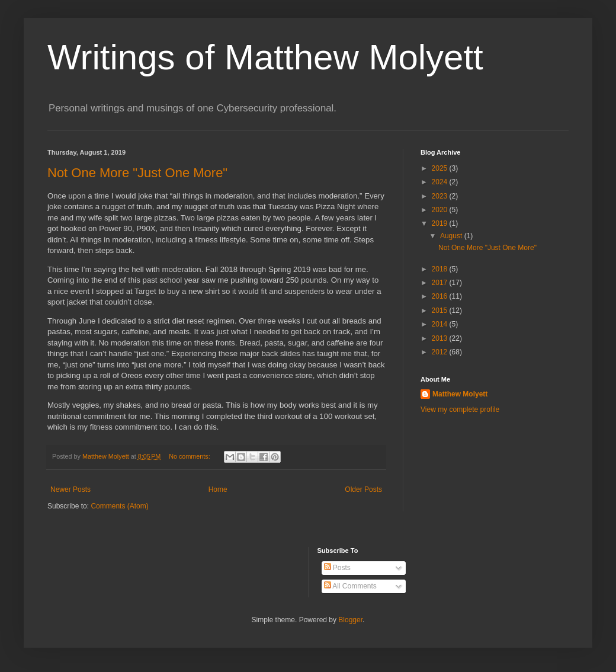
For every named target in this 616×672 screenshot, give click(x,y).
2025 (441, 168)
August (452, 236)
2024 (441, 182)
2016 (441, 296)
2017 (441, 283)
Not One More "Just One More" (137, 173)
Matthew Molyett (460, 394)
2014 (441, 324)
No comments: (190, 456)
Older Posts (363, 489)
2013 (441, 338)
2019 (441, 223)
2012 (441, 352)
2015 (441, 311)
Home (218, 489)
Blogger (350, 620)
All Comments (350, 586)
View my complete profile (460, 409)
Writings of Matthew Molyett (265, 57)
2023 (441, 196)
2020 (441, 210)
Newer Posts (70, 489)
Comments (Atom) (119, 506)
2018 (441, 269)
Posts (337, 568)
